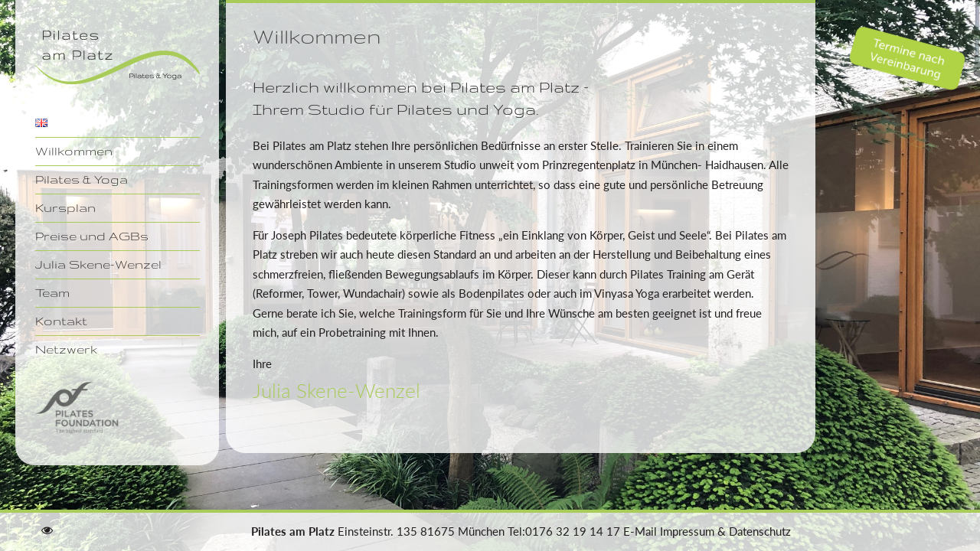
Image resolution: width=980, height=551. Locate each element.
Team (52, 292)
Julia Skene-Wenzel (98, 264)
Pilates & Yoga (82, 179)
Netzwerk (66, 349)
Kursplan (65, 207)
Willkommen (74, 151)
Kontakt (61, 321)
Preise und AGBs (92, 236)
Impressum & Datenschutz (725, 531)
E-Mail (640, 531)
